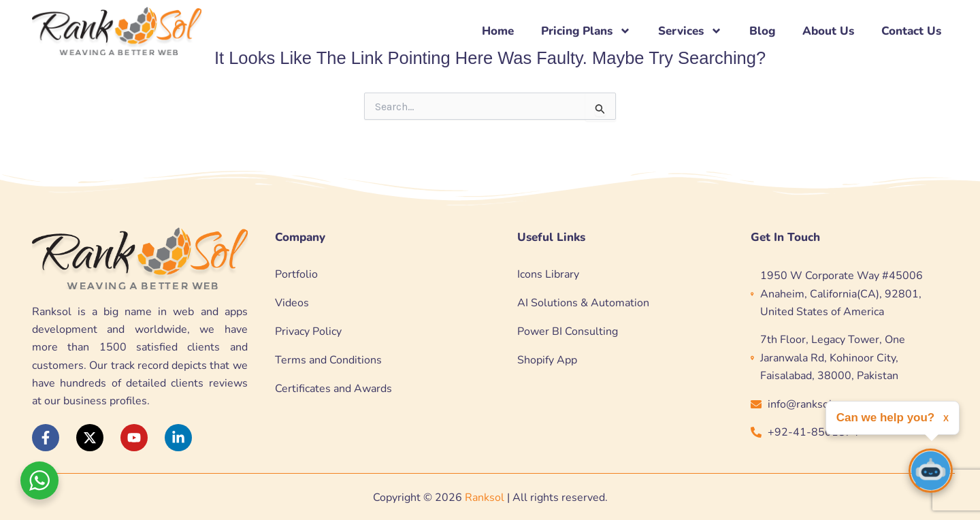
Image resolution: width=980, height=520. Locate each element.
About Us (828, 31)
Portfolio (296, 274)
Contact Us (911, 31)
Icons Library (548, 274)
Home (498, 31)
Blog (762, 31)
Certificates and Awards (333, 389)
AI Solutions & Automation (583, 303)
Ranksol (485, 498)
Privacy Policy (308, 331)
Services (690, 31)
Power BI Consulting (568, 331)
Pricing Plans (586, 31)
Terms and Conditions (328, 360)
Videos (292, 303)
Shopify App (547, 360)
